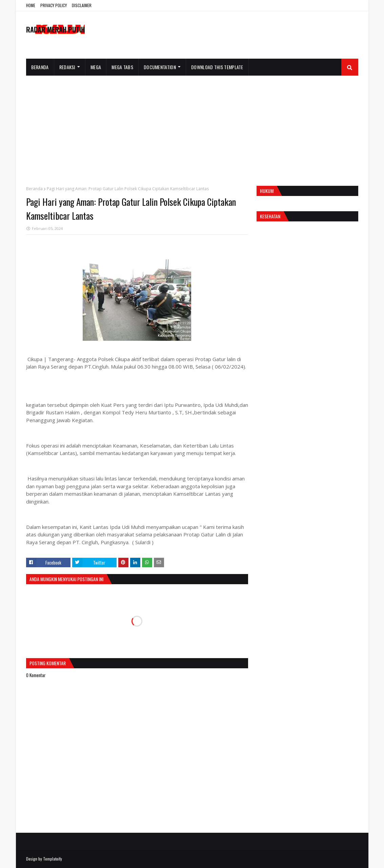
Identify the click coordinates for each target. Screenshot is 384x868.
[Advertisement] (192, 126)
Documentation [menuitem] (160, 67)
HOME (31, 5)
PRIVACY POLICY (54, 5)
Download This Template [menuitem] (217, 67)
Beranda (34, 189)
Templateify (53, 859)
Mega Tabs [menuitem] (122, 67)
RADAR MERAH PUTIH (55, 29)
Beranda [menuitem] (40, 67)
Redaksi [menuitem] (67, 67)
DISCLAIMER (82, 5)
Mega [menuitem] (96, 67)
